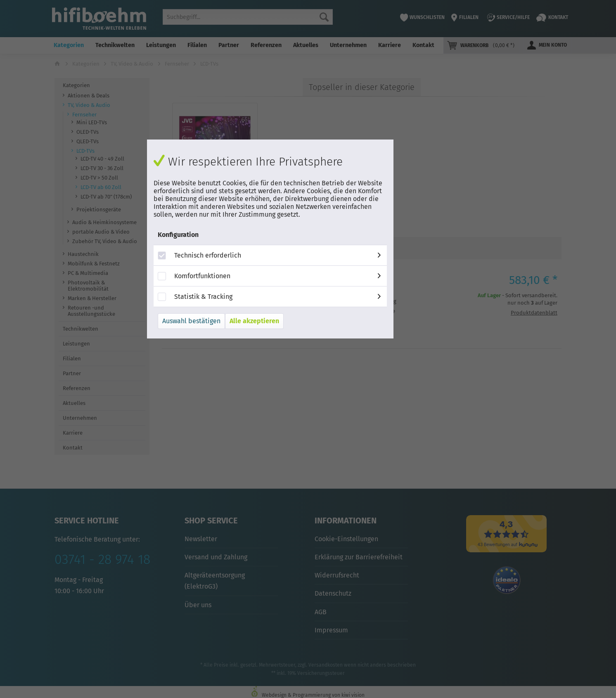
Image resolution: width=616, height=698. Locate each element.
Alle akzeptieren (254, 321)
